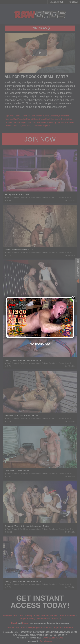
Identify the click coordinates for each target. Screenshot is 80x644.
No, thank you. (40, 344)
